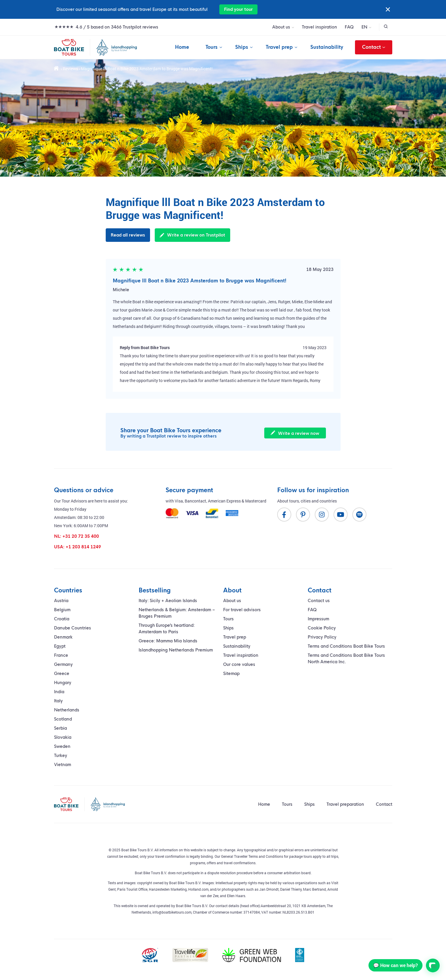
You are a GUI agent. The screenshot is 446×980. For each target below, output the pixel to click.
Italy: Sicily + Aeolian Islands (168, 601)
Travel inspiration (319, 27)
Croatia (62, 619)
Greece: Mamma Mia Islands (168, 641)
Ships (242, 47)
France (61, 655)
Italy (58, 701)
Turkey (61, 755)
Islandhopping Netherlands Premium (176, 650)
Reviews (70, 69)
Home (182, 47)
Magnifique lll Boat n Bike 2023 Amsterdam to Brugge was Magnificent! (200, 281)
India (59, 692)
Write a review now (295, 433)
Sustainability (327, 47)
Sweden (62, 746)
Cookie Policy (322, 628)
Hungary (63, 683)
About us (281, 27)
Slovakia (63, 737)
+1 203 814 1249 (83, 547)
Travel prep (279, 47)
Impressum (318, 619)
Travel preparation (345, 804)
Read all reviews (128, 235)
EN (364, 27)
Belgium (62, 610)
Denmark (63, 637)
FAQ (349, 27)
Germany (63, 664)
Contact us (319, 601)
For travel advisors (242, 610)
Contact (374, 47)
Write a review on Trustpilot (192, 235)
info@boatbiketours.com (172, 912)
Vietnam (63, 765)
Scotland (63, 719)
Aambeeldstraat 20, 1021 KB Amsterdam (293, 906)
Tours (212, 47)
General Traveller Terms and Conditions (252, 856)
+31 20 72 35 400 (81, 536)
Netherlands (67, 710)
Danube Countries (73, 628)
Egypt (60, 646)
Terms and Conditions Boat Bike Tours (346, 646)
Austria (61, 601)
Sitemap (231, 674)
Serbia (60, 728)
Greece (62, 674)
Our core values (239, 664)
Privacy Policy (322, 637)
